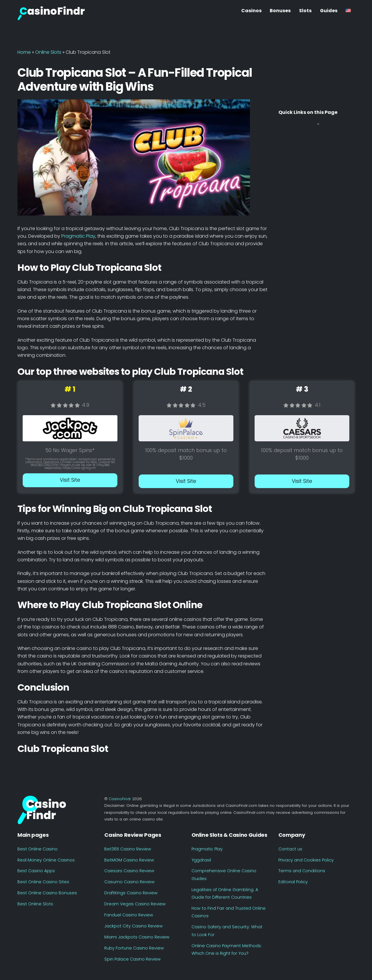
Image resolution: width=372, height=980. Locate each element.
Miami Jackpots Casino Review (137, 937)
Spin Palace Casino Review (133, 959)
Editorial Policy (293, 882)
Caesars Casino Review (129, 871)
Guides (329, 11)
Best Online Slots (35, 904)
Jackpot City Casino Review (134, 926)
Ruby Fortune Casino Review (134, 948)
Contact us (290, 849)
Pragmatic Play (78, 236)
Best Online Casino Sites (43, 882)
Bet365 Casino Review (128, 849)
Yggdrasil (201, 860)
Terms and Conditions (302, 871)
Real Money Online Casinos (46, 860)
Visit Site (70, 480)
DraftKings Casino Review (131, 893)
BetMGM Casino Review (129, 860)
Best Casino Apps (36, 871)
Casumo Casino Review (129, 882)
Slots (305, 11)
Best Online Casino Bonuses (47, 893)
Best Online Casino (37, 849)
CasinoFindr (120, 799)
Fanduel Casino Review (129, 915)
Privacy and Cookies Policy (306, 860)
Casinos (251, 11)
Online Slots (48, 52)
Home (24, 52)
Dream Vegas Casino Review (135, 904)
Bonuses (280, 11)
